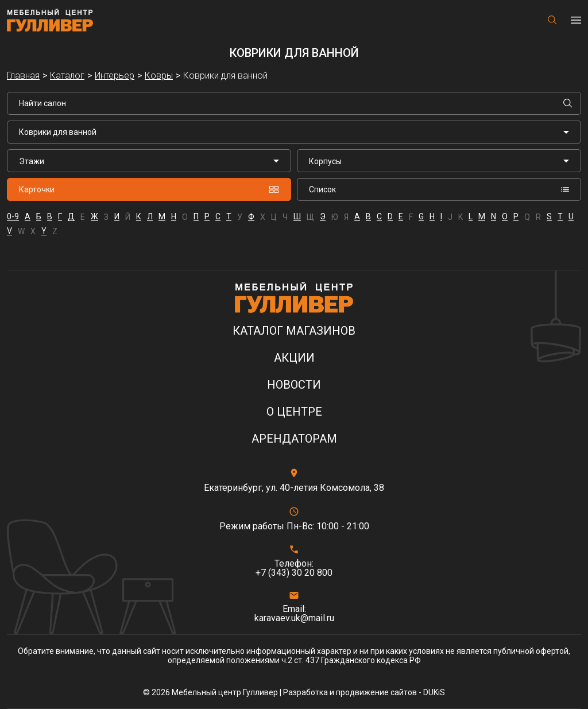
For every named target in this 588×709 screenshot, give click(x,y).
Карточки (149, 189)
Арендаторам (294, 439)
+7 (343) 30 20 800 (294, 573)
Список (439, 189)
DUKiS (434, 692)
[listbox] (149, 161)
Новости (294, 385)
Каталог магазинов (294, 331)
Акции (294, 358)
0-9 (13, 217)
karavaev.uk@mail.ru (294, 618)
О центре (294, 412)
